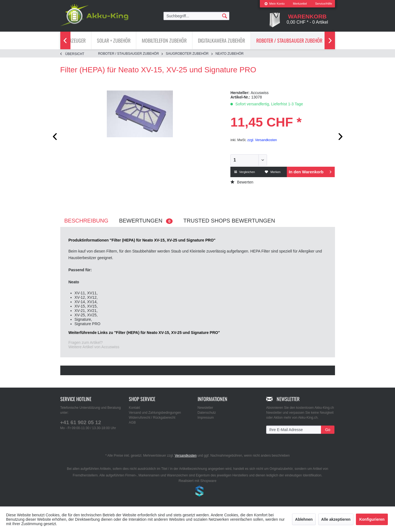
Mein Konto (274, 4)
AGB (132, 423)
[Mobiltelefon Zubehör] (164, 40)
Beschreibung (86, 221)
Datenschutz (207, 413)
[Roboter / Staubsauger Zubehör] (289, 40)
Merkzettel (300, 4)
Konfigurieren (372, 519)
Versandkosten (186, 456)
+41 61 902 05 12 (81, 422)
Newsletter (205, 408)
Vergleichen (245, 172)
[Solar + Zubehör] (114, 40)
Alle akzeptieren (336, 519)
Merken (273, 172)
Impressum (206, 418)
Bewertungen (146, 221)
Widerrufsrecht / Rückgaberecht (152, 418)
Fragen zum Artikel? (86, 342)
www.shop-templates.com (198, 492)
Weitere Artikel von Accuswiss (94, 347)
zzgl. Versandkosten (262, 140)
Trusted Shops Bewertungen (229, 221)
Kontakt (134, 408)
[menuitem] (274, 4)
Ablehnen (304, 519)
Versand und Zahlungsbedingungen (155, 413)
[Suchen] (225, 16)
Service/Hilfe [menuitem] (324, 4)
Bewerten (242, 182)
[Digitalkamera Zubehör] (221, 40)
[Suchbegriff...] (197, 16)
